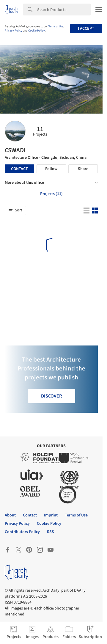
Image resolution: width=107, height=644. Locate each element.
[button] (15, 211)
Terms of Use (56, 26)
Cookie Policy (37, 31)
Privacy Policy (14, 31)
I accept (86, 29)
